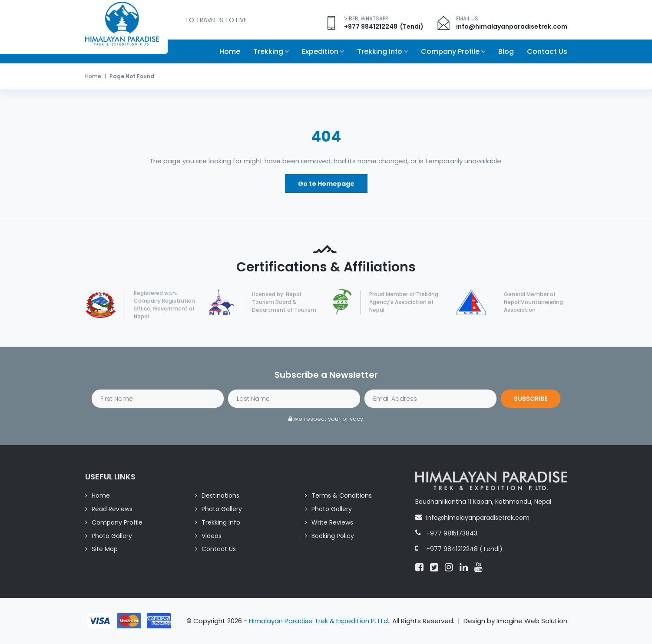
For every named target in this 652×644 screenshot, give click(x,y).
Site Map (105, 549)
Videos (212, 536)
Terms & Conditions (342, 496)
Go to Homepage (326, 184)
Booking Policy (333, 536)
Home (230, 51)
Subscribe (531, 399)
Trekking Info (380, 51)
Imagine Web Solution (532, 621)
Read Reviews (112, 509)
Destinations (220, 496)
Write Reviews (332, 523)
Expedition (320, 51)
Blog (506, 51)
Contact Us (547, 51)
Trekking (268, 51)
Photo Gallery (222, 509)
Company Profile (450, 51)
